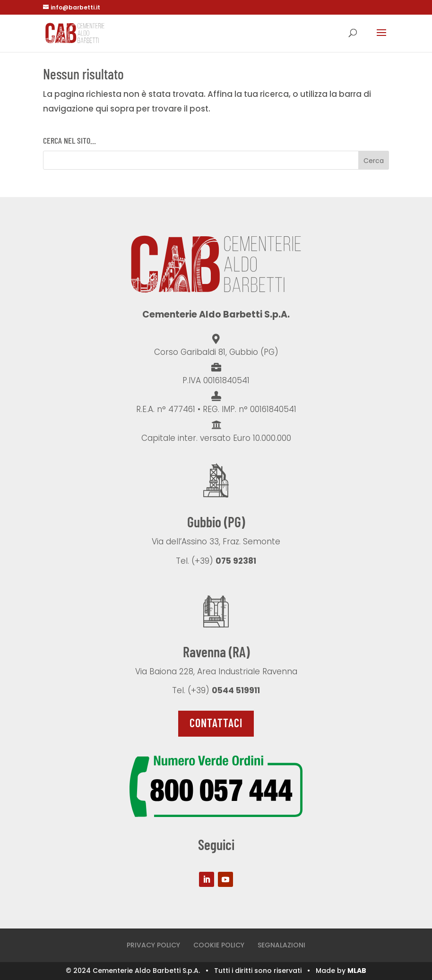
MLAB (357, 971)
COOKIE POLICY (219, 945)
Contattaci (216, 723)
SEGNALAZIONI (281, 945)
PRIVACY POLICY (153, 945)
